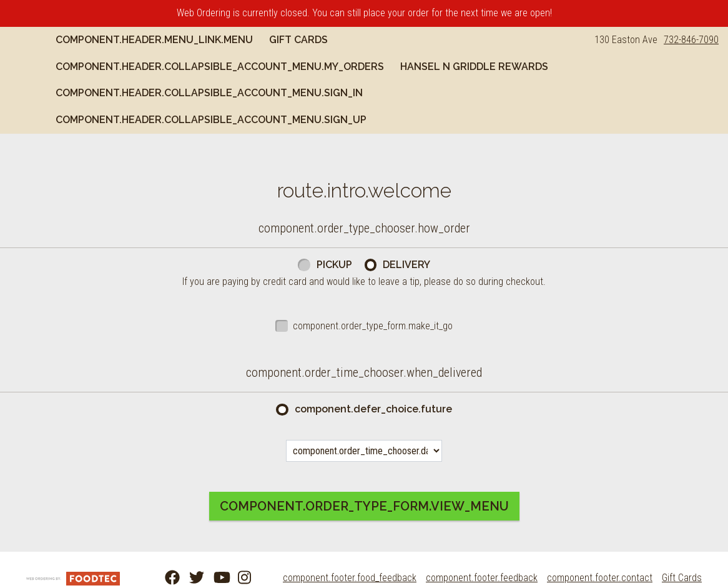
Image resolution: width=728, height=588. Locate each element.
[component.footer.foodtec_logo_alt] (73, 578)
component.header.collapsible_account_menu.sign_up (255, 120)
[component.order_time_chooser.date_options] (364, 451)
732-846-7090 (691, 40)
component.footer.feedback (482, 578)
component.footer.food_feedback (350, 578)
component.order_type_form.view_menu (364, 506)
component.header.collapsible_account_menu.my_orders (263, 67)
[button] (42, 53)
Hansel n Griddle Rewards (173, 93)
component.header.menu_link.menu (198, 40)
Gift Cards (342, 40)
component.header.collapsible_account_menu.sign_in (417, 93)
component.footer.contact (600, 578)
